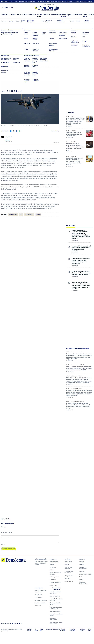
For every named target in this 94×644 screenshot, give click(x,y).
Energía (72, 21)
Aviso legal (90, 630)
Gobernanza (49, 629)
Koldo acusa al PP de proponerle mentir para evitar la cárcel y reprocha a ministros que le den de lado (75, 147)
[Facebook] (17, 624)
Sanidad (11, 21)
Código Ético (42, 630)
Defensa (17, 21)
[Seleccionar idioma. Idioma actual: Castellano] (7, 8)
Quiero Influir (40, 15)
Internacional (7, 61)
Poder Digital (68, 562)
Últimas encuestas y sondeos (78, 348)
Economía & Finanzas (48, 21)
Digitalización (62, 1)
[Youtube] (19, 624)
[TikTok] (22, 624)
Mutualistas (31, 1)
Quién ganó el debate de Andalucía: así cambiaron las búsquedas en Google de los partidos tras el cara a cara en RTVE (81, 286)
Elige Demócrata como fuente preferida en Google (41, 563)
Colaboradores (56, 629)
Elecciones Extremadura (53, 619)
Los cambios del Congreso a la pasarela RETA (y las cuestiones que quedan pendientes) (81, 261)
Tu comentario (5, 538)
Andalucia (41, 1)
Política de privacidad (72, 630)
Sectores (82, 559)
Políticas (12, 15)
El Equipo (37, 630)
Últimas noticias (63, 15)
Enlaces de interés (41, 559)
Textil (42, 21)
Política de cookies (82, 630)
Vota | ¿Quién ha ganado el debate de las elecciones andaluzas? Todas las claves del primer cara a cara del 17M (79, 368)
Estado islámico (29, 214)
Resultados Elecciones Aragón (56, 615)
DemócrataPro (56, 15)
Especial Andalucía (55, 596)
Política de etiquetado (63, 630)
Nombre (4, 527)
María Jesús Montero (21, 1)
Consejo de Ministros (86, 1)
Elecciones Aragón (55, 611)
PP (13, 1)
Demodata (53, 580)
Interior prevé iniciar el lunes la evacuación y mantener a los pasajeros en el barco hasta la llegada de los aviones (75, 121)
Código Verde (39, 595)
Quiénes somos (29, 630)
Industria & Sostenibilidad (61, 21)
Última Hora (38, 606)
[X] (10, 624)
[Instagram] (15, 624)
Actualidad (5, 15)
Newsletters (78, 15)
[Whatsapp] (8, 624)
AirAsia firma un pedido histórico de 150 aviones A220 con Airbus (74, 134)
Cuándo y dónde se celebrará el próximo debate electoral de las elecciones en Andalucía (81, 248)
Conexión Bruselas (40, 603)
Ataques (38, 214)
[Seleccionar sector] (87, 21)
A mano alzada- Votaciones (69, 572)
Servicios (67, 559)
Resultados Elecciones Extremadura (56, 623)
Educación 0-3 (70, 1)
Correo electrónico (6, 532)
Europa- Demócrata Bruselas (55, 573)
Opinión (25, 15)
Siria (21, 214)
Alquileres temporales (51, 1)
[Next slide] (92, 1)
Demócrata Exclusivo (41, 600)
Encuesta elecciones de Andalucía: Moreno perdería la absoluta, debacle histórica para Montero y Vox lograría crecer (78, 406)
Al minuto (70, 113)
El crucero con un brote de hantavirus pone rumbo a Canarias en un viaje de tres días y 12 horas (46, 52)
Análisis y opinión (54, 577)
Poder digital (85, 15)
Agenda (70, 15)
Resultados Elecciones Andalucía (56, 600)
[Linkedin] (13, 624)
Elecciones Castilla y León (55, 604)
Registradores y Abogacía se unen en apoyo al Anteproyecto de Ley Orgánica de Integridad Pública (75, 161)
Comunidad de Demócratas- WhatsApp (68, 577)
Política (52, 570)
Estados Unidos (13, 214)
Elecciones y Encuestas (56, 589)
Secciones (53, 559)
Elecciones (47, 15)
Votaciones (32, 15)
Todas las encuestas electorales (56, 593)
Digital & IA (23, 21)
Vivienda (78, 21)
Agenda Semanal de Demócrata (41, 591)
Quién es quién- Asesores (69, 568)
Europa (19, 15)
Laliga (77, 1)
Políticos (67, 564)
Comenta (55, 131)
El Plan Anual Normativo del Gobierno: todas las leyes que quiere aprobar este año (81, 273)
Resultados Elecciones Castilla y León (56, 608)
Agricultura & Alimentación (31, 21)
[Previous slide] (12, 1)
